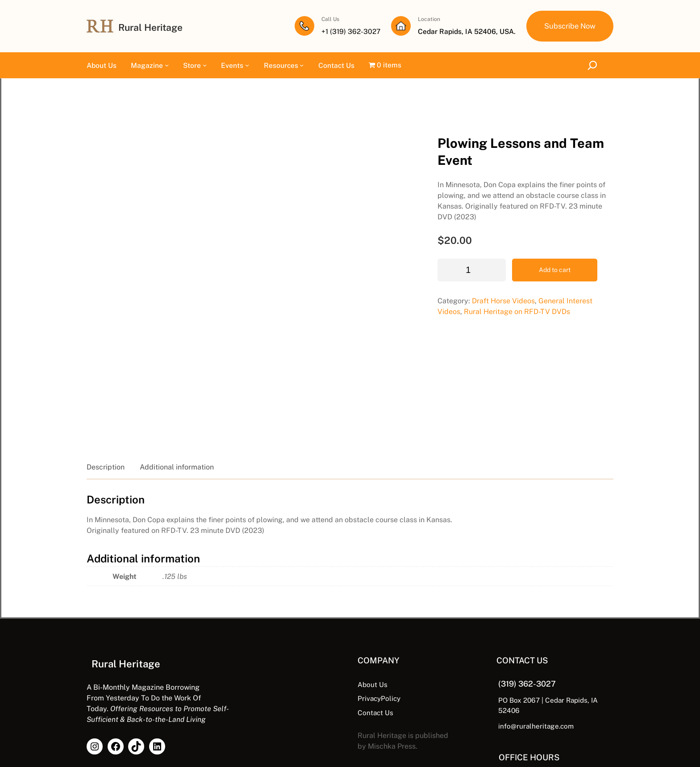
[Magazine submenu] (167, 65)
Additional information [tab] (177, 407)
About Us (308, 624)
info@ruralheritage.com (505, 655)
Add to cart (494, 233)
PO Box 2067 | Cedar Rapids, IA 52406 (529, 640)
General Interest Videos (517, 264)
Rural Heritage (153, 27)
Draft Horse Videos (443, 264)
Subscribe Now (569, 26)
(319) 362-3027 (497, 623)
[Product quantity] (411, 233)
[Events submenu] (247, 65)
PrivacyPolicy (315, 638)
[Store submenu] (205, 65)
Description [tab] (106, 407)
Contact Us (311, 652)
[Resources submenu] (302, 65)
